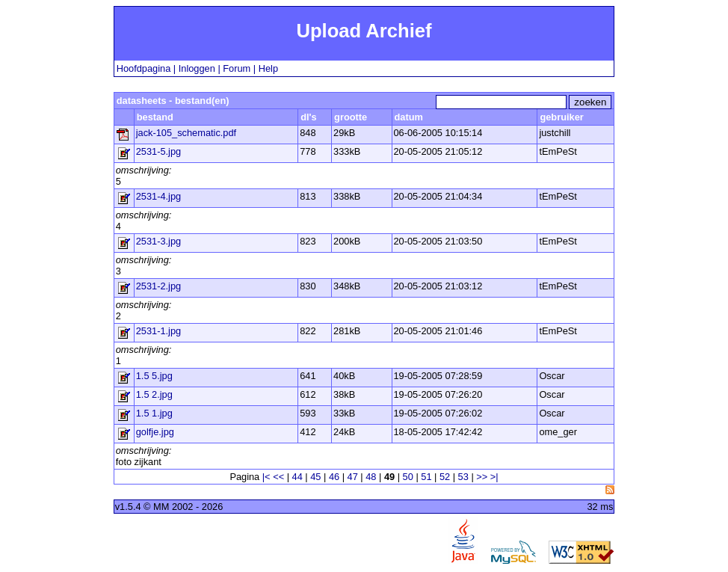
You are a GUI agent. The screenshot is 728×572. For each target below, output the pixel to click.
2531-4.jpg (158, 196)
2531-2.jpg (158, 286)
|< (266, 477)
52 (445, 477)
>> (482, 477)
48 (371, 477)
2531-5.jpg (158, 151)
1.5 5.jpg (154, 376)
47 (353, 477)
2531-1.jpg (158, 331)
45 (315, 477)
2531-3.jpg (158, 241)
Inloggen (197, 68)
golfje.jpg (155, 432)
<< (278, 477)
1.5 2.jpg (154, 394)
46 (334, 477)
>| (494, 477)
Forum (237, 68)
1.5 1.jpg (154, 413)
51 (426, 477)
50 (408, 477)
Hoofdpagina (144, 68)
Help (268, 68)
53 (463, 477)
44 (297, 477)
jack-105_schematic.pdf (186, 133)
